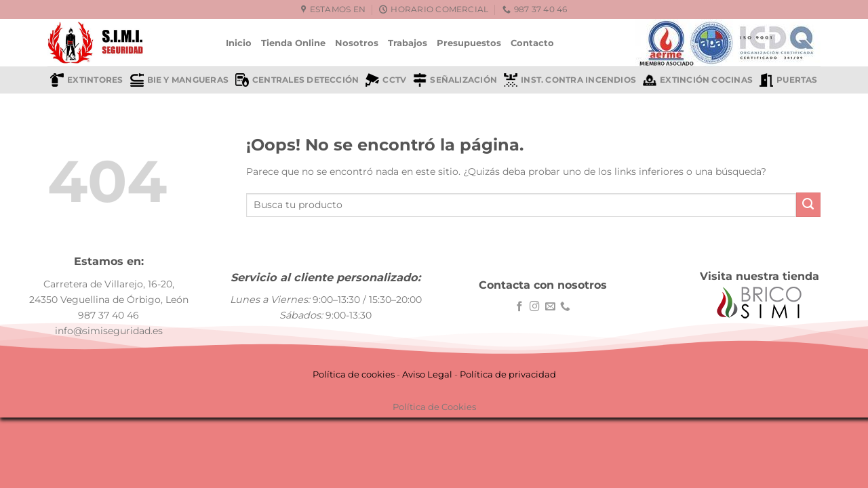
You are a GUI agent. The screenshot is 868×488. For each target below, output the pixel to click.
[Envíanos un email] (550, 307)
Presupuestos (469, 43)
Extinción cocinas (698, 80)
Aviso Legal (427, 374)
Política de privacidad (508, 374)
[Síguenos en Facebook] (520, 307)
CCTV (386, 80)
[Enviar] (808, 205)
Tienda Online (293, 43)
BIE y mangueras (179, 80)
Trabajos (408, 43)
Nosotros (357, 43)
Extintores (86, 80)
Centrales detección (297, 80)
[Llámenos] (565, 307)
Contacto (532, 43)
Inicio (239, 43)
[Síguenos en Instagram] (535, 307)
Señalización (455, 80)
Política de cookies (354, 374)
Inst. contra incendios (570, 80)
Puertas (789, 80)
